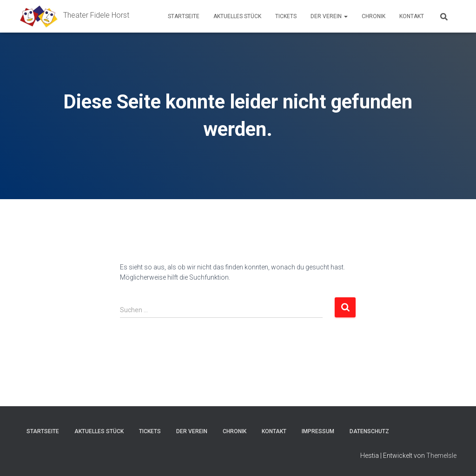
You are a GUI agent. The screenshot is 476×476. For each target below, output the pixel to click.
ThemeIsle (441, 456)
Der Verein (329, 16)
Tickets (286, 16)
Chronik (374, 16)
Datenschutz (369, 431)
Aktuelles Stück (237, 16)
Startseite (184, 16)
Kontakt (412, 16)
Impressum (318, 431)
